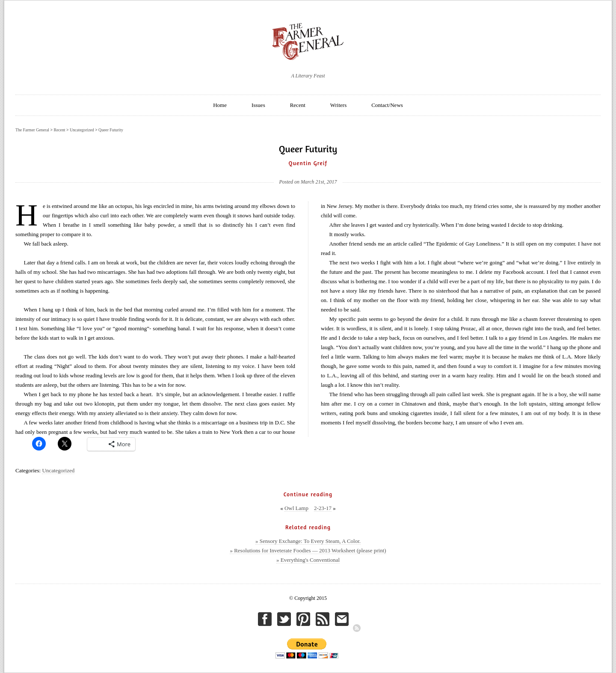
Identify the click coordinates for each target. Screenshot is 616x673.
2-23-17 (323, 508)
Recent (298, 105)
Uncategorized (58, 470)
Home (220, 105)
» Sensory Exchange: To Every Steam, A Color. (308, 541)
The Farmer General (32, 130)
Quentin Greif (308, 163)
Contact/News (387, 105)
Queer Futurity (111, 130)
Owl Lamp (296, 508)
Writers (338, 105)
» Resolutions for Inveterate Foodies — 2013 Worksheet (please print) (308, 550)
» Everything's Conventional (308, 560)
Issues (258, 105)
